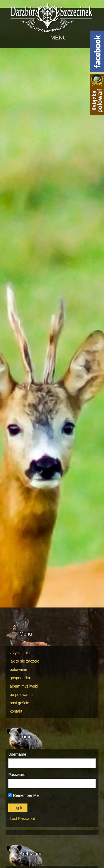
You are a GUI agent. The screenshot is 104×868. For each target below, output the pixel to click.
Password (17, 775)
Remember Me (23, 795)
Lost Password (22, 819)
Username (17, 754)
